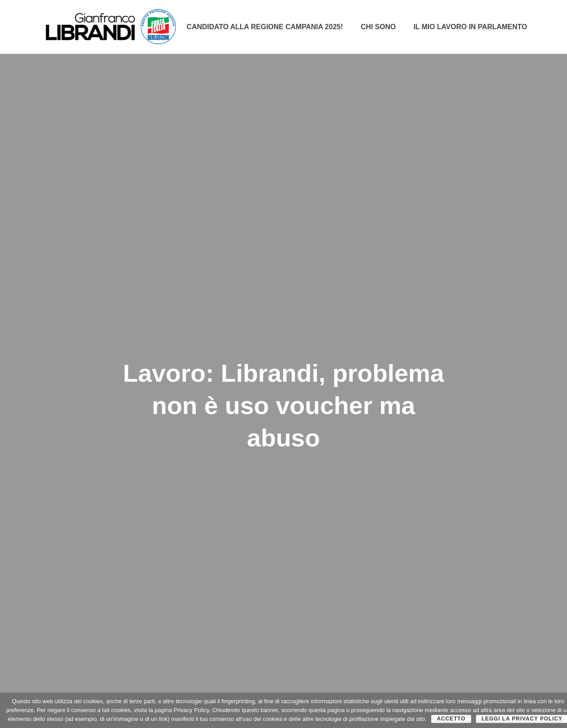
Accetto (451, 719)
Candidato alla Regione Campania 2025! (265, 27)
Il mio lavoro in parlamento (470, 27)
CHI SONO (378, 27)
